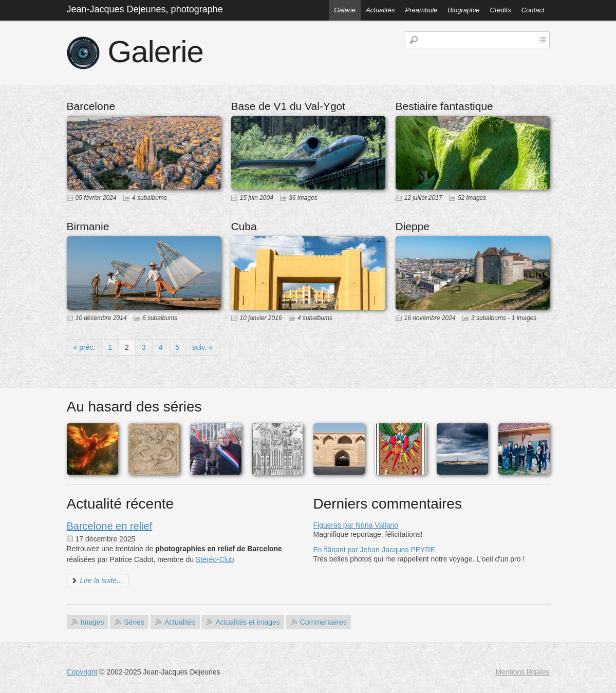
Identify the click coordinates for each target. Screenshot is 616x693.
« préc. (85, 347)
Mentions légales (522, 672)
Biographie (463, 10)
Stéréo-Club (215, 559)
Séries (134, 622)
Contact (533, 10)
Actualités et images (247, 622)
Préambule (421, 10)
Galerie (345, 10)
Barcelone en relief (110, 526)
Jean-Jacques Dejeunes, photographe (145, 9)
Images (92, 622)
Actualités (380, 10)
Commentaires (323, 622)
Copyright (82, 672)
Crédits (501, 10)
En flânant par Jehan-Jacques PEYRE (374, 550)
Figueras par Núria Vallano (356, 525)
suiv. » (202, 347)
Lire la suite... (101, 580)
